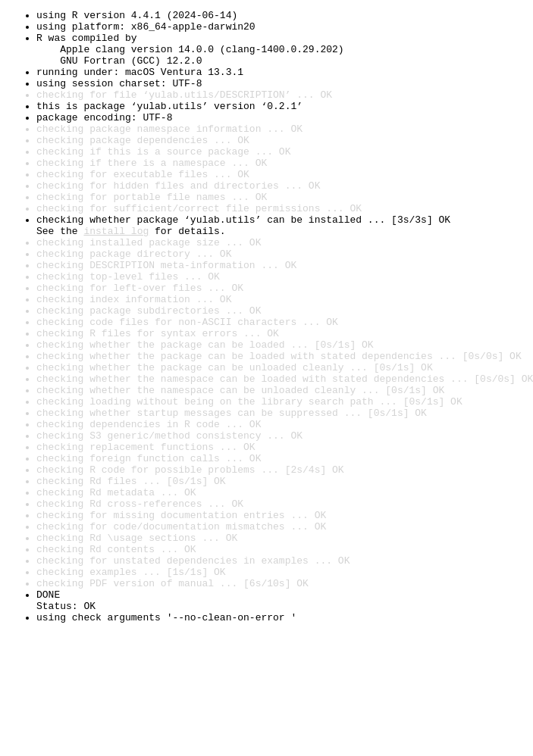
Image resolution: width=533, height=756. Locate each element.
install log (116, 276)
